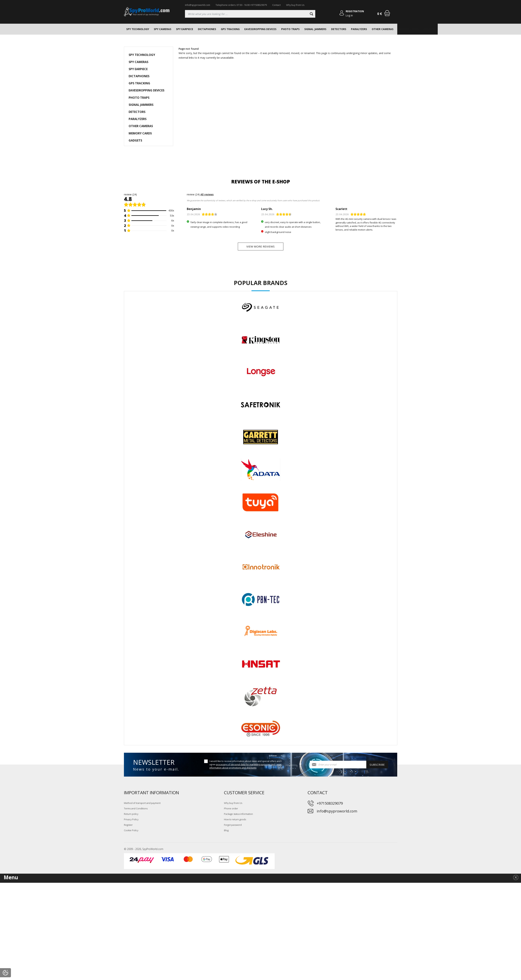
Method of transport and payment (142, 804)
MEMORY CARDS (408, 29)
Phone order (231, 810)
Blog (226, 832)
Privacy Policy (131, 821)
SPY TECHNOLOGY (138, 29)
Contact (276, 5)
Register (128, 826)
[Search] (311, 14)
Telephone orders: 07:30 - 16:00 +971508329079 (241, 5)
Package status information (238, 815)
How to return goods (235, 821)
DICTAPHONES (207, 29)
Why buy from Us (295, 5)
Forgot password (233, 826)
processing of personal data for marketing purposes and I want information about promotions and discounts (245, 768)
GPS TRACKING (230, 29)
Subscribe (377, 766)
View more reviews (261, 247)
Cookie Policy (131, 832)
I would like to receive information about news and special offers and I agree (246, 766)
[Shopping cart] (387, 13)
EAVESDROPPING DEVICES (260, 29)
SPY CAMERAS (163, 29)
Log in (349, 15)
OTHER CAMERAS (383, 29)
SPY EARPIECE (185, 29)
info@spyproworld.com (198, 5)
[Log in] (341, 14)
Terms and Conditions (136, 810)
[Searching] (250, 14)
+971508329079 (330, 805)
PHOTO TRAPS (290, 29)
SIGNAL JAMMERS (315, 29)
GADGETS (429, 29)
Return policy (131, 815)
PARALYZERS (359, 29)
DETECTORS (339, 29)
